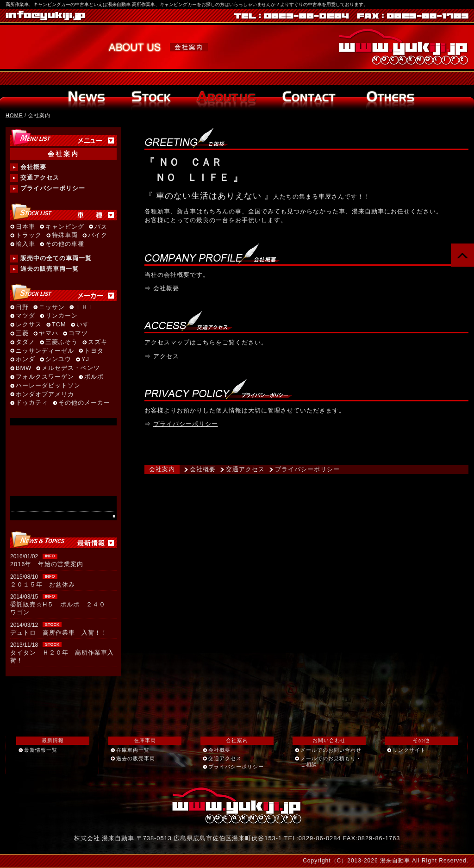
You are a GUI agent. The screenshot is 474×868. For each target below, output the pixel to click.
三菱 (22, 334)
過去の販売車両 (136, 758)
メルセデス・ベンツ (71, 368)
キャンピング (65, 227)
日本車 (25, 227)
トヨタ (94, 351)
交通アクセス (245, 469)
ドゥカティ (32, 403)
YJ (85, 359)
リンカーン (62, 316)
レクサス (29, 325)
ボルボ (94, 377)
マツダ (25, 316)
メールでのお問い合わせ (331, 750)
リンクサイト (409, 750)
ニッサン (52, 308)
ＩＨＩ (85, 308)
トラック (29, 235)
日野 (22, 308)
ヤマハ (49, 334)
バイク (98, 235)
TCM (59, 325)
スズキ (98, 342)
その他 (421, 740)
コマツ (78, 334)
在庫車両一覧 (133, 750)
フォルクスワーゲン (45, 377)
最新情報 (53, 740)
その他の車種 (65, 244)
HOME (14, 115)
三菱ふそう (62, 342)
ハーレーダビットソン (48, 386)
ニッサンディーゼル (45, 351)
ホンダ (25, 359)
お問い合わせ (329, 740)
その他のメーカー (84, 403)
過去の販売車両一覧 (50, 269)
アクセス (166, 356)
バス (101, 227)
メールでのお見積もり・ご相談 (331, 761)
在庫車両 (145, 740)
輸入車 (25, 244)
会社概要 (166, 288)
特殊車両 (65, 235)
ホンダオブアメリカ (45, 395)
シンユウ (58, 359)
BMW (24, 368)
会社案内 (162, 469)
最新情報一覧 (41, 750)
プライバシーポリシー (186, 424)
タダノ (25, 342)
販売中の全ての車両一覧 (56, 258)
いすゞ (86, 325)
